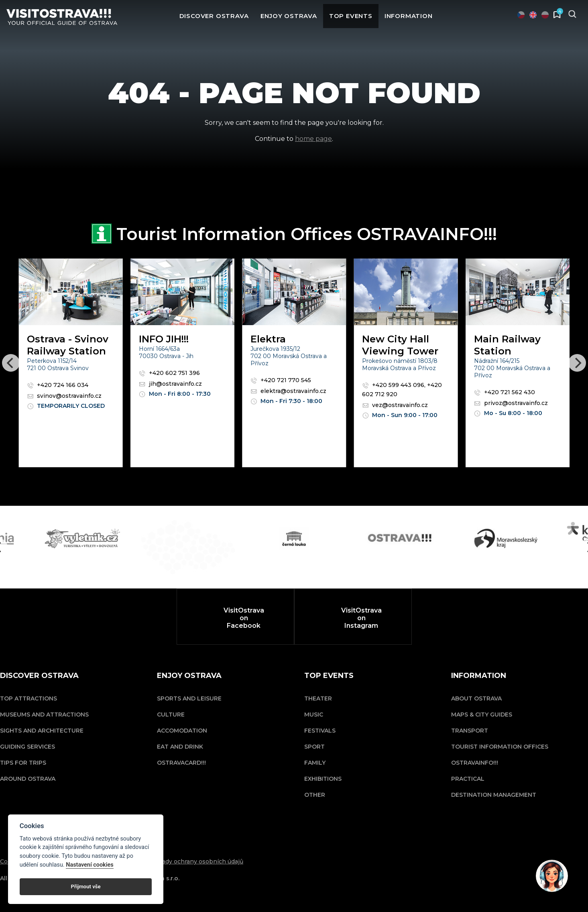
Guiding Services (27, 747)
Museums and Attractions (44, 715)
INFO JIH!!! (164, 339)
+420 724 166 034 (58, 385)
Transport (470, 731)
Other (315, 795)
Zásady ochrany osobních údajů (197, 861)
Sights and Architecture (42, 731)
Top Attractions (28, 698)
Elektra (268, 339)
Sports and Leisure (189, 698)
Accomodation (182, 731)
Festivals (320, 731)
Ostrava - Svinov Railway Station (68, 345)
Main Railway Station (507, 345)
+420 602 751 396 (169, 373)
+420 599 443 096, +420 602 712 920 (402, 390)
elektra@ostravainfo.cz (288, 391)
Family (315, 763)
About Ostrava (476, 698)
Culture (171, 715)
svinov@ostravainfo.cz (64, 396)
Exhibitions (323, 779)
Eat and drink (180, 747)
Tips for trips (23, 763)
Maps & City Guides (482, 715)
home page (313, 139)
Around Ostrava (28, 779)
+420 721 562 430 (505, 392)
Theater (318, 698)
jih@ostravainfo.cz (170, 384)
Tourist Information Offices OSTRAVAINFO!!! (500, 755)
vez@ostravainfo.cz (395, 405)
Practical (468, 779)
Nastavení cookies (90, 865)
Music (314, 715)
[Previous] (11, 363)
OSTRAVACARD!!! (181, 763)
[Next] (577, 363)
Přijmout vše (86, 887)
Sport (314, 747)
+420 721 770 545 (281, 380)
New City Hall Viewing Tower (400, 345)
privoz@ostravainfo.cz (511, 403)
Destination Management (494, 795)
